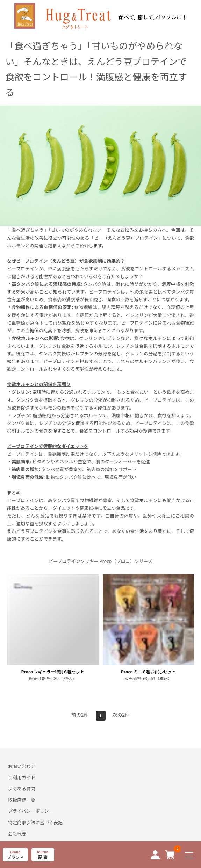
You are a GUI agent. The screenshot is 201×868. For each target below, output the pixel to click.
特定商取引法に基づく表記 (35, 822)
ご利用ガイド (22, 777)
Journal (43, 855)
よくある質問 (22, 789)
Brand (15, 855)
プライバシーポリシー (31, 811)
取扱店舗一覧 (22, 800)
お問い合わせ (22, 766)
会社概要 (17, 834)
